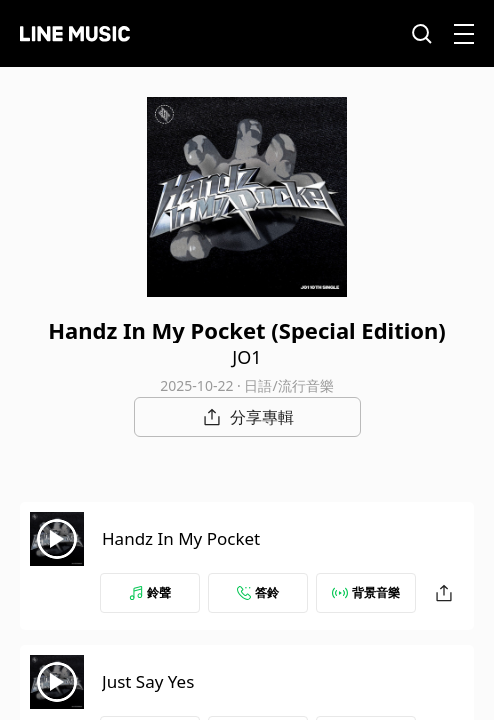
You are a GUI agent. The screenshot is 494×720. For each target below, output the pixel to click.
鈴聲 (150, 592)
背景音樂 (366, 592)
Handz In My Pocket (181, 538)
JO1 (246, 357)
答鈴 (258, 592)
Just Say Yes (148, 681)
